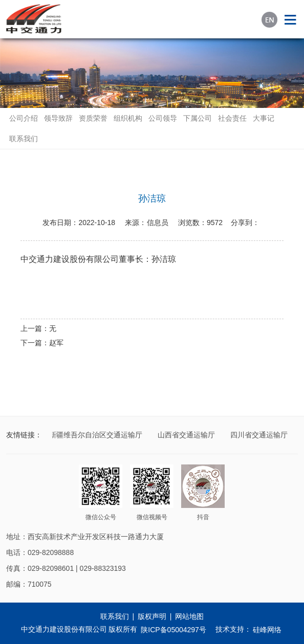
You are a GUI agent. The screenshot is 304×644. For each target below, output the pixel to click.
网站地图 (189, 616)
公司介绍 (24, 118)
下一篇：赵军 (42, 343)
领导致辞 (58, 118)
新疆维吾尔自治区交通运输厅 (97, 435)
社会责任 (232, 118)
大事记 (264, 118)
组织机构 (128, 118)
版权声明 (152, 616)
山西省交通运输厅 (187, 435)
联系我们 (24, 139)
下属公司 (198, 118)
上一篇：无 (38, 328)
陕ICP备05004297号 (173, 630)
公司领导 (163, 118)
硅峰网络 (267, 630)
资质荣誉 (93, 118)
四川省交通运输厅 (260, 435)
